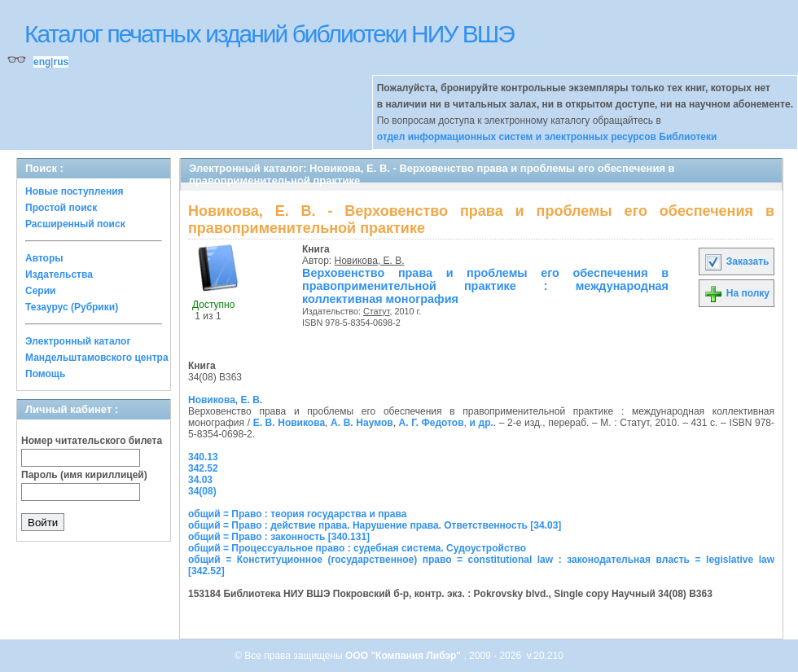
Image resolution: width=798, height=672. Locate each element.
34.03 (200, 480)
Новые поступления (75, 191)
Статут (377, 311)
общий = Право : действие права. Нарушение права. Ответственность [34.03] (375, 525)
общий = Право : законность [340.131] (279, 537)
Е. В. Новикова (289, 423)
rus (61, 62)
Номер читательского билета (92, 441)
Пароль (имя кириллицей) (84, 475)
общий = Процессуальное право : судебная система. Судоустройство (357, 548)
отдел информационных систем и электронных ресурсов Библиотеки (547, 137)
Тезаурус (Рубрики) (72, 307)
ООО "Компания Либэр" (404, 656)
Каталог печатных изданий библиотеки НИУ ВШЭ (269, 34)
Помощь (45, 374)
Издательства (59, 275)
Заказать (736, 261)
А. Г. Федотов (432, 423)
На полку (737, 293)
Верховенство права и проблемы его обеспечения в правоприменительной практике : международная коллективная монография (485, 286)
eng (42, 62)
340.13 (203, 457)
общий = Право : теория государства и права (297, 514)
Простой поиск (61, 208)
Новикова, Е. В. (370, 261)
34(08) (202, 491)
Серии (40, 291)
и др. (482, 423)
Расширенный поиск (75, 224)
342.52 (203, 468)
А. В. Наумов (362, 423)
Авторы (44, 258)
